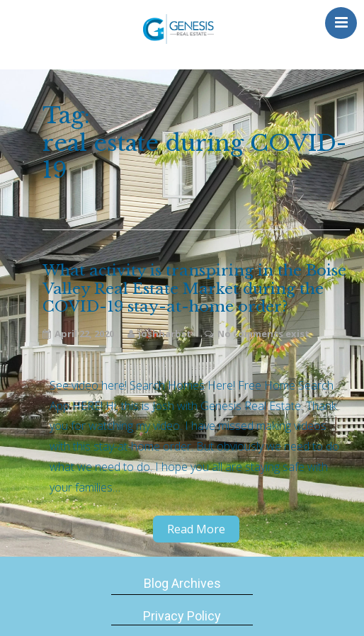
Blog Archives (182, 583)
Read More (196, 529)
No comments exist (263, 334)
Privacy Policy (182, 616)
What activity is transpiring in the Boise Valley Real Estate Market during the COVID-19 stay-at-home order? (194, 289)
